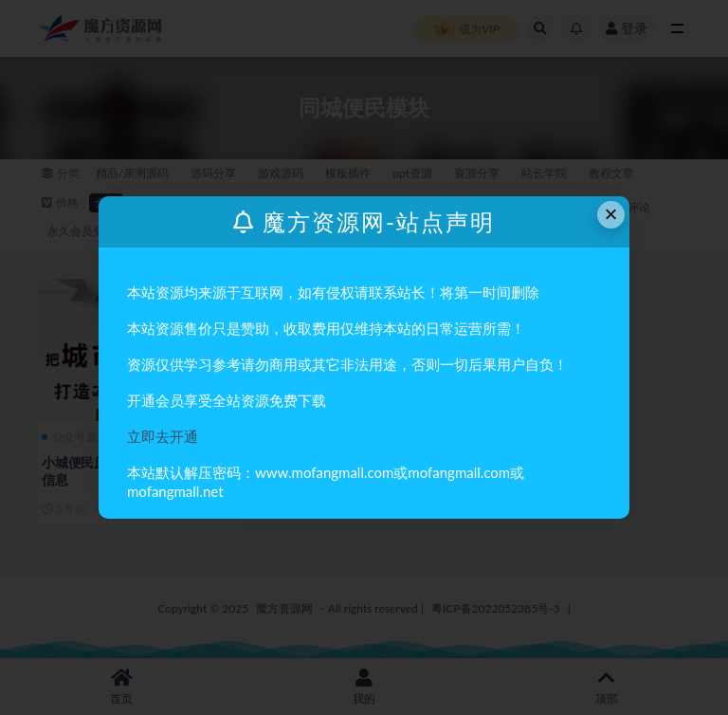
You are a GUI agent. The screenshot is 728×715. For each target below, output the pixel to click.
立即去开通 (163, 436)
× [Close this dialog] (611, 214)
